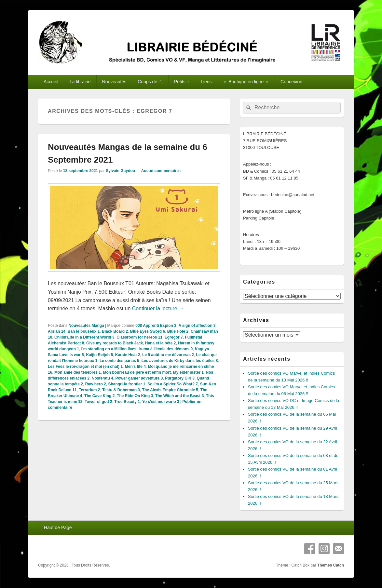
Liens (206, 82)
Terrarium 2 (89, 390)
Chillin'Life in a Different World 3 (84, 337)
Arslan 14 (57, 331)
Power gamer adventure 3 (139, 378)
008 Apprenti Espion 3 (156, 326)
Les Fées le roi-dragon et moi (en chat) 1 (85, 367)
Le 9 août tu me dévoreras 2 (168, 355)
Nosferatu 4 (102, 378)
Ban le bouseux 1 (84, 331)
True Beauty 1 (127, 402)
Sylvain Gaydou (120, 171)
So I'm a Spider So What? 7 (173, 384)
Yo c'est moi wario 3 (161, 402)
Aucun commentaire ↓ (162, 171)
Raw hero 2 (96, 384)
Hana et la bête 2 (161, 343)
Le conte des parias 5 (119, 361)
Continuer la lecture (158, 308)
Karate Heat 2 (128, 355)
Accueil (51, 82)
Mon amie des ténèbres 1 (78, 372)
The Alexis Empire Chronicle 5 (170, 390)
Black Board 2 (115, 331)
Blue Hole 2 (178, 331)
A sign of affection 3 (197, 326)
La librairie (80, 82)
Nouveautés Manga (86, 326)
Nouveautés (114, 82)
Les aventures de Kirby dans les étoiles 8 (180, 361)
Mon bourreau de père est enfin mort (137, 372)
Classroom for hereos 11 (139, 337)
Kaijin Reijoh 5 (99, 355)
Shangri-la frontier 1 (127, 384)
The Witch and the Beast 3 (179, 396)
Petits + (182, 82)
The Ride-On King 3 (135, 396)
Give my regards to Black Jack (115, 343)
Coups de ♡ (150, 82)
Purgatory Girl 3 (180, 378)
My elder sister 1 (188, 372)
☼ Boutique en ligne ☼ (246, 82)
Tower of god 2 (98, 402)
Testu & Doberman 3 (121, 390)
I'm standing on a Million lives (109, 349)
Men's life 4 (135, 367)
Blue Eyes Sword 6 (148, 331)
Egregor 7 (174, 337)
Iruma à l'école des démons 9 (166, 349)
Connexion (291, 82)
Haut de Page (58, 528)
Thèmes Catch (331, 565)
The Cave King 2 (99, 396)
